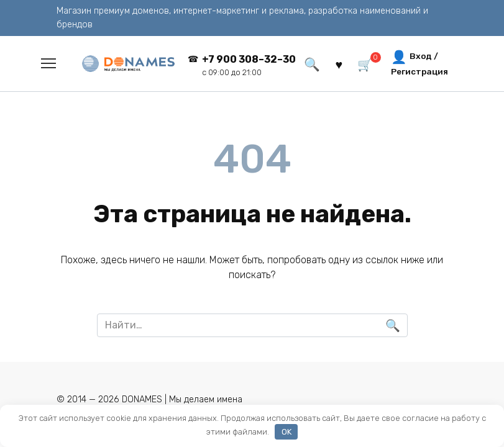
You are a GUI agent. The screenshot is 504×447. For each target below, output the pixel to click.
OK (286, 432)
